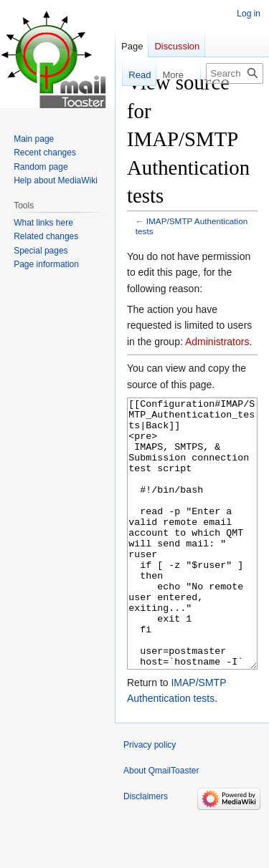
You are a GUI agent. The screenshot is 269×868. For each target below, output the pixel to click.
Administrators (217, 342)
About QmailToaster (161, 824)
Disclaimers (146, 850)
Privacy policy (150, 799)
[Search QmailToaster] (235, 73)
